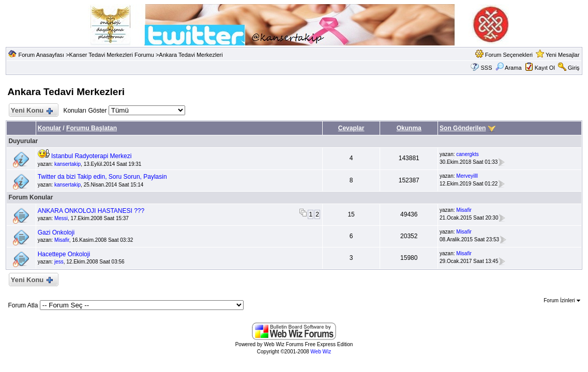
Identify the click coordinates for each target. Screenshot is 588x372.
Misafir (464, 210)
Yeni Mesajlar (563, 55)
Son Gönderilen (463, 128)
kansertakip (67, 164)
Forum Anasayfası (41, 55)
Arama (509, 68)
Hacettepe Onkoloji (64, 254)
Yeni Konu (31, 111)
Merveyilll (467, 176)
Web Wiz (321, 352)
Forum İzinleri (562, 300)
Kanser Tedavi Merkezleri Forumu (112, 55)
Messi (61, 218)
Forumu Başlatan (92, 128)
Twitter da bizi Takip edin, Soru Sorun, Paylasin (102, 177)
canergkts (467, 154)
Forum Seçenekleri (509, 55)
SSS (487, 68)
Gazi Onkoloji (56, 233)
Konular (49, 128)
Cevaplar (351, 128)
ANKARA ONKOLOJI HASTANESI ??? (91, 211)
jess (59, 262)
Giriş (574, 68)
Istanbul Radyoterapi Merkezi (91, 156)
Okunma (409, 128)
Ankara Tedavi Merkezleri (191, 55)
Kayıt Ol (545, 68)
